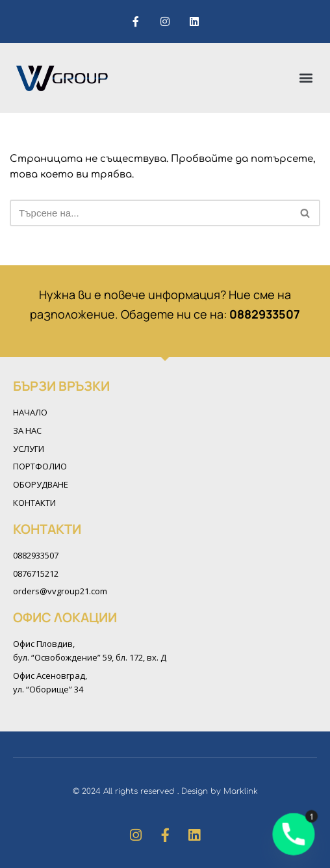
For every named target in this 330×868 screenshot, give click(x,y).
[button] (306, 77)
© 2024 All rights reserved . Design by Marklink (165, 791)
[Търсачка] (150, 213)
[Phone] (294, 834)
